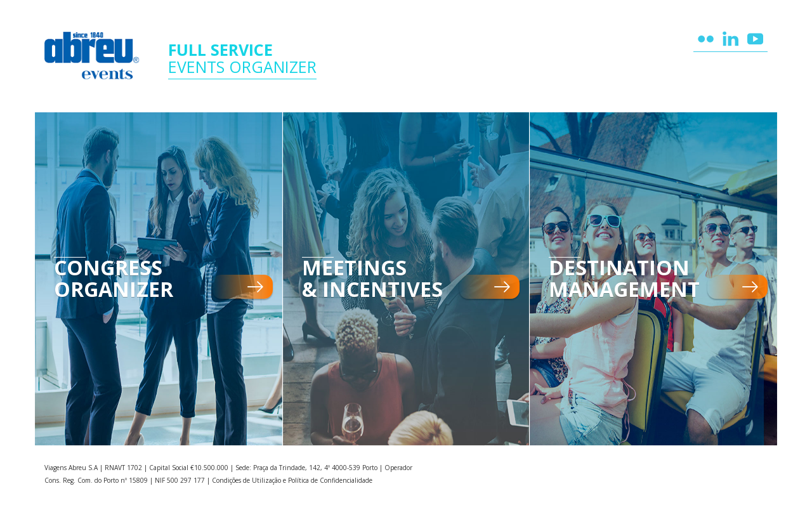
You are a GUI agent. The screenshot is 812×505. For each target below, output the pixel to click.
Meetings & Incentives (372, 279)
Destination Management (624, 279)
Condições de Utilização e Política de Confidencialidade (292, 480)
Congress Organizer (114, 279)
